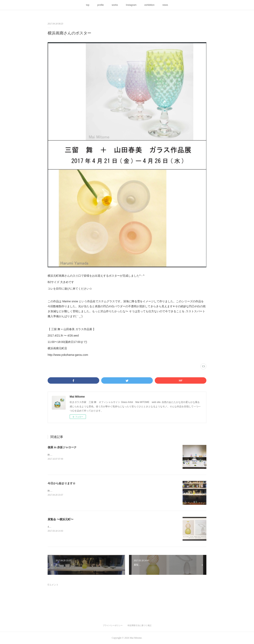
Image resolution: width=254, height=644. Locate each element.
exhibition (150, 5)
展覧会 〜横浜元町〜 (61, 519)
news (165, 5)
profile (101, 5)
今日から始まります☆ (62, 483)
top (88, 5)
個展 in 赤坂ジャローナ (62, 447)
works (115, 5)
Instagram (131, 5)
